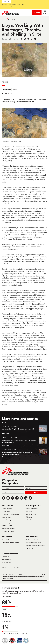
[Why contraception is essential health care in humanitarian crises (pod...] (24, 453)
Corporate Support (8, 531)
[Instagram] (17, 498)
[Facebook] (4, 498)
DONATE (37, 12)
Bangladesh (7, 89)
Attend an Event (31, 514)
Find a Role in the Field (33, 543)
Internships (29, 548)
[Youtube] (21, 498)
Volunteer (29, 517)
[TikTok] (30, 498)
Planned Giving (7, 526)
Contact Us (6, 557)
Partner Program (7, 523)
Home (4, 20)
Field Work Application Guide (35, 545)
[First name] (13, 488)
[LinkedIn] (26, 498)
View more (8, 93)
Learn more (7, 7)
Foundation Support (9, 528)
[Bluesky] (8, 498)
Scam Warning (7, 562)
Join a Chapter (30, 520)
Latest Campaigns (32, 509)
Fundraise (29, 511)
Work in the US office (33, 540)
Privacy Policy (6, 559)
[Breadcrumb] (24, 20)
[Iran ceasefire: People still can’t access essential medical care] (24, 430)
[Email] (13, 492)
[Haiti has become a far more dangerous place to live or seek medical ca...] (24, 442)
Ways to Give (6, 517)
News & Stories (13, 20)
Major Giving (6, 520)
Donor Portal (6, 511)
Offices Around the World (10, 543)
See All (4, 422)
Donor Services (7, 509)
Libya (15, 89)
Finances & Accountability (10, 514)
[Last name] (36, 488)
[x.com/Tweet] (13, 498)
